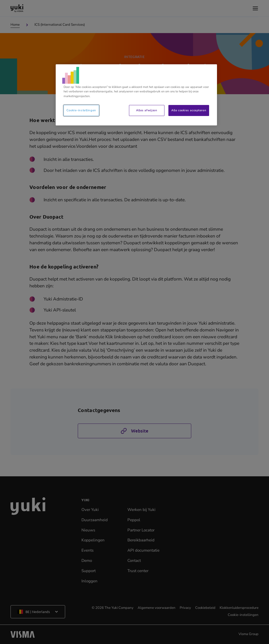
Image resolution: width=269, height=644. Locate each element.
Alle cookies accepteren (189, 110)
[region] (136, 95)
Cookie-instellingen (81, 110)
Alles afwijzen (147, 110)
